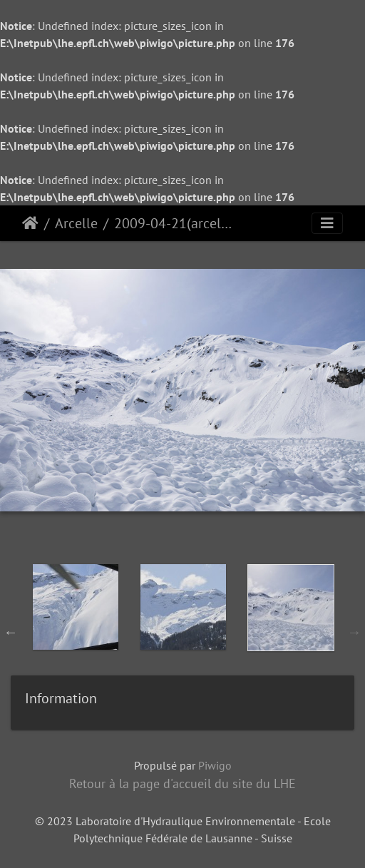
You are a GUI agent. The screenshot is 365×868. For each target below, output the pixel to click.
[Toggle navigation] (327, 223)
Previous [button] (11, 632)
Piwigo (215, 765)
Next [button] (354, 632)
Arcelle (76, 223)
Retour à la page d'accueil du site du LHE (182, 783)
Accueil (30, 223)
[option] (75, 629)
